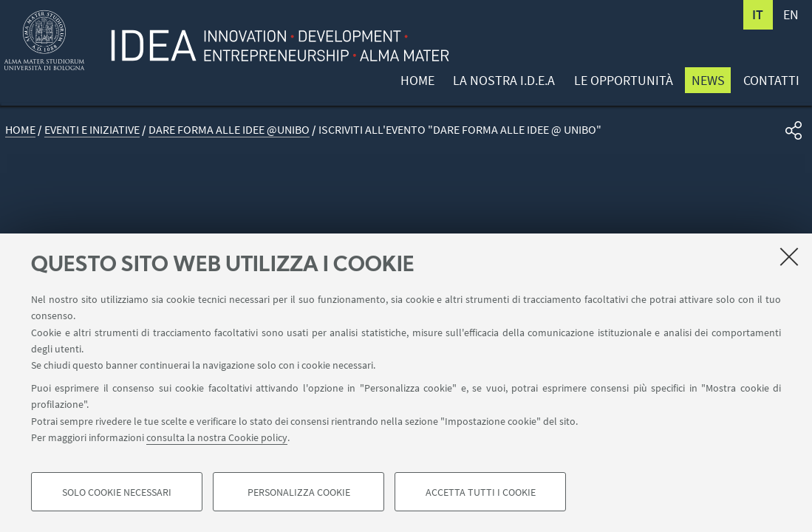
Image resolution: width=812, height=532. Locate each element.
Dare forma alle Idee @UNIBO (229, 130)
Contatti (771, 80)
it (758, 14)
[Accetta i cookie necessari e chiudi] (789, 256)
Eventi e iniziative (92, 130)
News (708, 80)
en (791, 14)
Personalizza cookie (299, 492)
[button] (794, 131)
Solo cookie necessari (117, 492)
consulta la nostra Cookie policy (217, 437)
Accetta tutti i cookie (481, 492)
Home (417, 80)
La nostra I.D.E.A (504, 80)
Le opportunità (624, 80)
